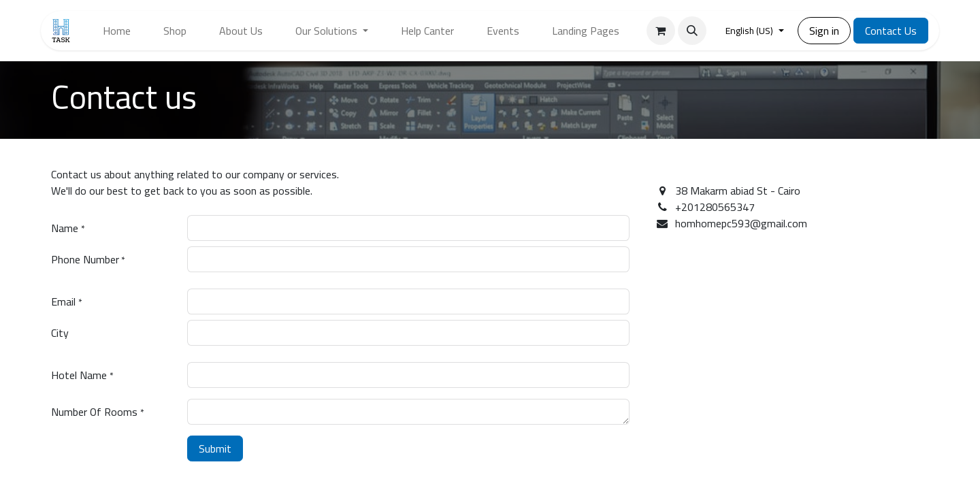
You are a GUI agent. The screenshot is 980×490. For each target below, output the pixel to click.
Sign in (824, 31)
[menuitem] (117, 31)
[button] (692, 31)
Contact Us (891, 31)
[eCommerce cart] (661, 31)
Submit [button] (215, 448)
